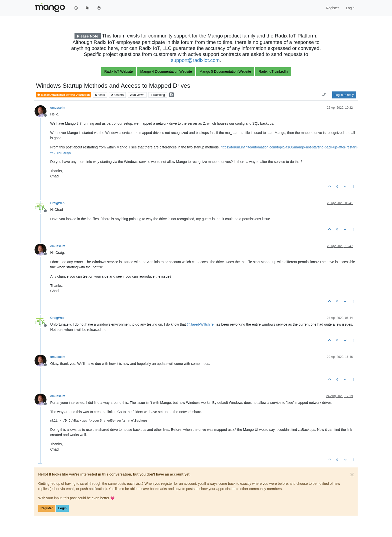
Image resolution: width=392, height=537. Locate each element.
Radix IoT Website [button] (118, 71)
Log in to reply (344, 95)
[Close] (352, 475)
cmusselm (58, 108)
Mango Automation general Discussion (63, 95)
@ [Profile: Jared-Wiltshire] (200, 324)
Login (62, 508)
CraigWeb (57, 203)
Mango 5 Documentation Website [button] (225, 71)
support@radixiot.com (195, 60)
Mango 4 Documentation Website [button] (166, 71)
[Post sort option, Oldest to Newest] (324, 95)
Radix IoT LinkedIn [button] (273, 71)
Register (47, 508)
